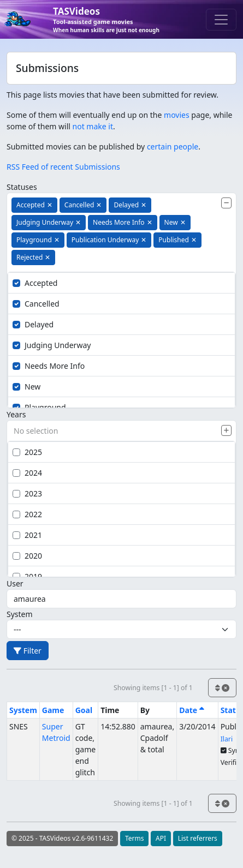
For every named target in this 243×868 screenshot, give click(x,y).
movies (177, 115)
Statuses (22, 187)
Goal (84, 710)
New (26, 387)
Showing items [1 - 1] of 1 (153, 688)
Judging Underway (52, 345)
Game (53, 710)
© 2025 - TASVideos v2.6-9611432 (62, 838)
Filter (28, 651)
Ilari (227, 739)
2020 (27, 556)
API (161, 838)
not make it (93, 126)
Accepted (35, 283)
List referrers (198, 838)
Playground (39, 407)
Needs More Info (49, 366)
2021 (27, 535)
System (20, 614)
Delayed (33, 324)
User (15, 583)
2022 (27, 514)
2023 (27, 493)
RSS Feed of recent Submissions (63, 167)
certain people (173, 146)
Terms (135, 838)
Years (16, 414)
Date (192, 710)
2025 (27, 452)
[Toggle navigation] (221, 20)
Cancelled (36, 304)
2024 (27, 473)
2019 (27, 576)
